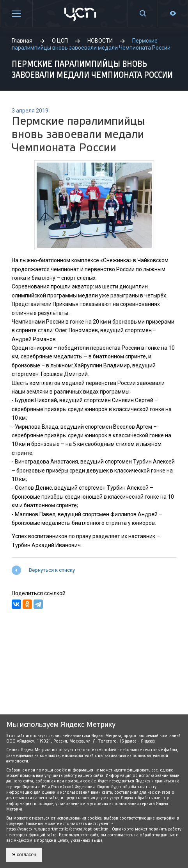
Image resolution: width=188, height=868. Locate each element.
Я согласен (24, 855)
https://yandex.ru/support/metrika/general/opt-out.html (58, 829)
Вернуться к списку (52, 570)
